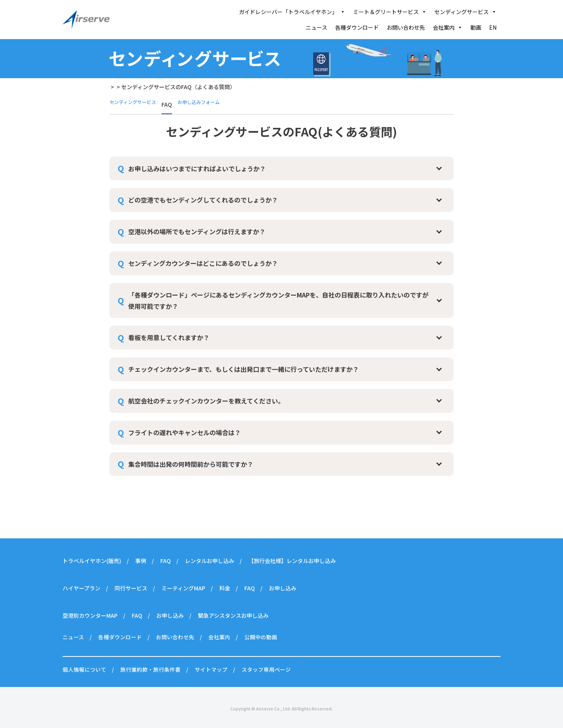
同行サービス (131, 588)
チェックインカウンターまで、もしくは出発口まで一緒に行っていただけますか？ (244, 369)
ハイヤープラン (82, 588)
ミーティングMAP (183, 588)
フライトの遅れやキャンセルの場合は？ (185, 432)
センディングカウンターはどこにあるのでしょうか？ (203, 263)
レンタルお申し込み (210, 561)
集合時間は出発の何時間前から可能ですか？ (191, 464)
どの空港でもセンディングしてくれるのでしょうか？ (203, 200)
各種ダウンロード (357, 27)
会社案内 (448, 27)
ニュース (316, 27)
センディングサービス (465, 12)
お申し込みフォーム (210, 104)
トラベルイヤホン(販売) (92, 561)
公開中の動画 (261, 637)
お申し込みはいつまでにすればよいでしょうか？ (197, 169)
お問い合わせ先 (406, 27)
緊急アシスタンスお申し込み (233, 615)
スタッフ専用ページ (266, 669)
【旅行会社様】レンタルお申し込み (292, 561)
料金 (225, 588)
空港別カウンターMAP (90, 615)
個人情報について (84, 669)
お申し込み (283, 588)
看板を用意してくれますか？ (169, 337)
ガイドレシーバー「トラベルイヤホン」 (292, 12)
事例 (141, 561)
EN (493, 27)
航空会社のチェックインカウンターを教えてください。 (206, 401)
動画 (476, 27)
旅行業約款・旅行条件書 (151, 669)
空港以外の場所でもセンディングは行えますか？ (197, 231)
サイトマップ (211, 669)
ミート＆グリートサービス (390, 12)
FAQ (166, 561)
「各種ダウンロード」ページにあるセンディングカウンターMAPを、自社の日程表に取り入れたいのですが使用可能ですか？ (278, 300)
